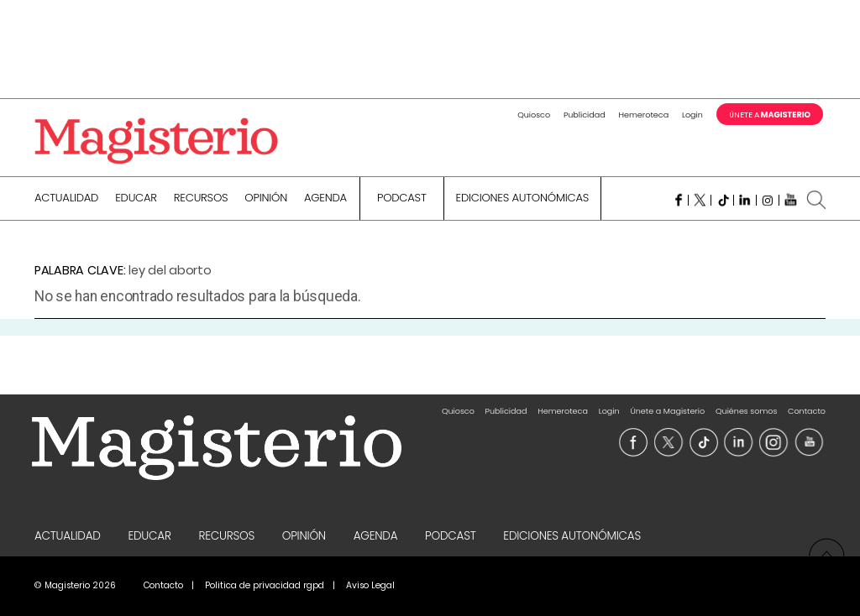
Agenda (325, 199)
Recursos (201, 199)
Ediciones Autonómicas (523, 199)
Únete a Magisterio (667, 411)
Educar (136, 199)
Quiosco (534, 115)
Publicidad (585, 115)
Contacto (807, 411)
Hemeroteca (644, 115)
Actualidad (66, 199)
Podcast (402, 199)
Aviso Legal (370, 585)
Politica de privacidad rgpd (265, 585)
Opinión (266, 199)
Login (692, 115)
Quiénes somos (746, 411)
